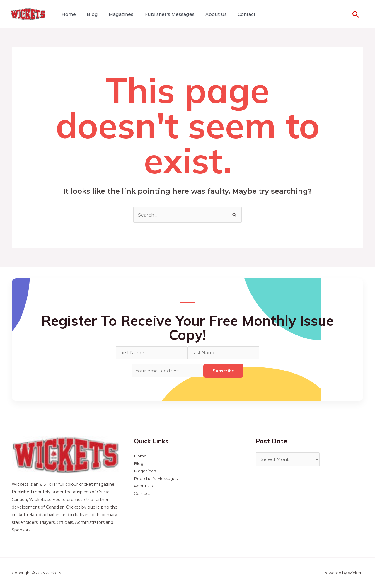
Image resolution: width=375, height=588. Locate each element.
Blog (90, 14)
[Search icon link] (356, 14)
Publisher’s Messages (164, 14)
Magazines (117, 14)
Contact (238, 14)
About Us (209, 14)
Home (68, 14)
